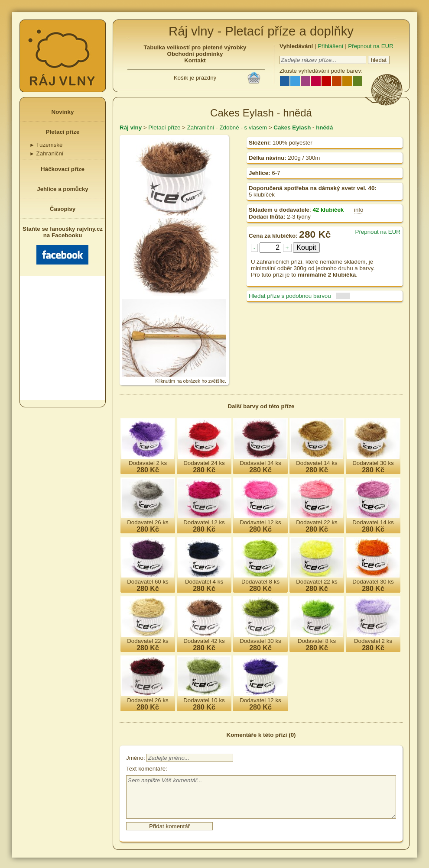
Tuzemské (46, 145)
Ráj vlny (131, 127)
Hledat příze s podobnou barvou (290, 296)
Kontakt (195, 60)
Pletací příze (63, 132)
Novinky (63, 112)
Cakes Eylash (292, 127)
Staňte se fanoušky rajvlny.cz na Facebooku (63, 245)
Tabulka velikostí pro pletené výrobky (195, 47)
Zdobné (229, 127)
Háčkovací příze (63, 169)
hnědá (324, 127)
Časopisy (63, 209)
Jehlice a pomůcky (63, 189)
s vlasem (256, 127)
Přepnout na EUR (370, 46)
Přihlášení (330, 46)
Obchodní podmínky (195, 54)
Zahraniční (47, 153)
